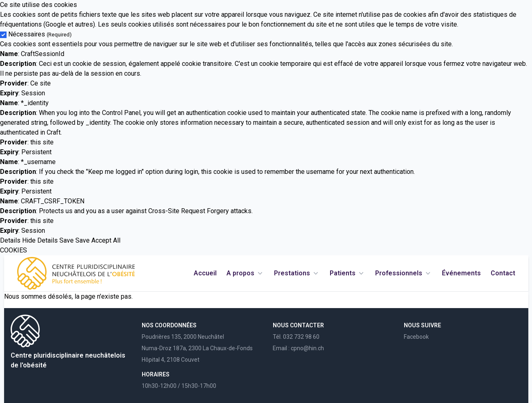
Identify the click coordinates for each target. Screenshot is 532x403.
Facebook (416, 337)
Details (10, 240)
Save (67, 240)
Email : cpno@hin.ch (298, 348)
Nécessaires (40, 34)
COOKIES (14, 250)
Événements (461, 273)
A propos (245, 273)
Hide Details (40, 240)
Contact (503, 273)
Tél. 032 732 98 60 (296, 337)
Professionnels (404, 273)
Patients (347, 273)
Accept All (106, 240)
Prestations (297, 273)
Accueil (205, 273)
